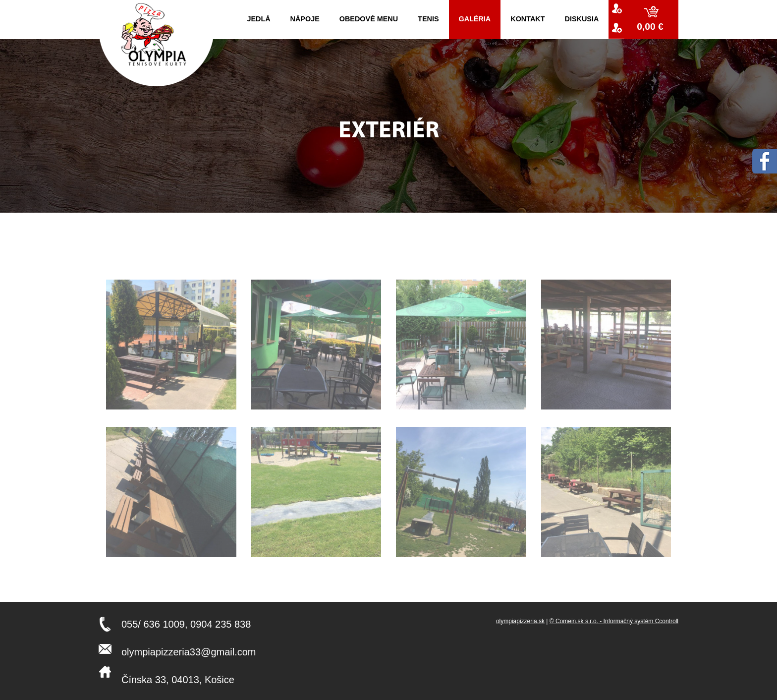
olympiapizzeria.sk (520, 621)
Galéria (475, 19)
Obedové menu (369, 19)
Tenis (428, 19)
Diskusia (582, 19)
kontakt (527, 19)
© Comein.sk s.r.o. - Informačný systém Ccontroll (614, 621)
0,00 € (651, 27)
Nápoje (305, 19)
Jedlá (258, 19)
